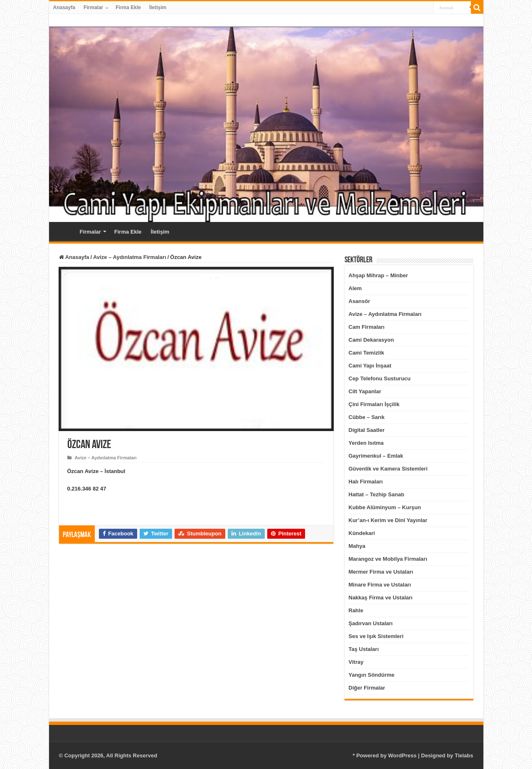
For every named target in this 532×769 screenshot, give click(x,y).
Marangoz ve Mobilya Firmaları (388, 559)
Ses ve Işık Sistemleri (376, 636)
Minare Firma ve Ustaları (380, 585)
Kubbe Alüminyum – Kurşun (385, 507)
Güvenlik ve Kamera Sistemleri (388, 469)
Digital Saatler (367, 430)
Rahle (356, 610)
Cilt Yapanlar (365, 391)
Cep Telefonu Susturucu (380, 378)
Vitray (356, 662)
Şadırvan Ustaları (371, 623)
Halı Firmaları (366, 482)
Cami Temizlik (367, 353)
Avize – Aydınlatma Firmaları (130, 257)
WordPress (402, 755)
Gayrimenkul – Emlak (376, 456)
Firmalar (93, 7)
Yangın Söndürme (372, 675)
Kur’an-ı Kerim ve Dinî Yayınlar (388, 520)
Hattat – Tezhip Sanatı (377, 494)
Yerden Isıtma (366, 443)
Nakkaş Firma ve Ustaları (381, 598)
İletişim (158, 7)
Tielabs (464, 755)
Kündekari (362, 533)
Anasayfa (64, 7)
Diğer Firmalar (367, 688)
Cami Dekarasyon (371, 340)
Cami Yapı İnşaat (370, 366)
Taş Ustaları (364, 649)
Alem (355, 288)
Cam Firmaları (367, 327)
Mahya (357, 546)
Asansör (360, 301)
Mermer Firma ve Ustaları (381, 572)
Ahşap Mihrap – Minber (378, 275)
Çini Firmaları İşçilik (374, 404)
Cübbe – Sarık (367, 417)
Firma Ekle (128, 7)
